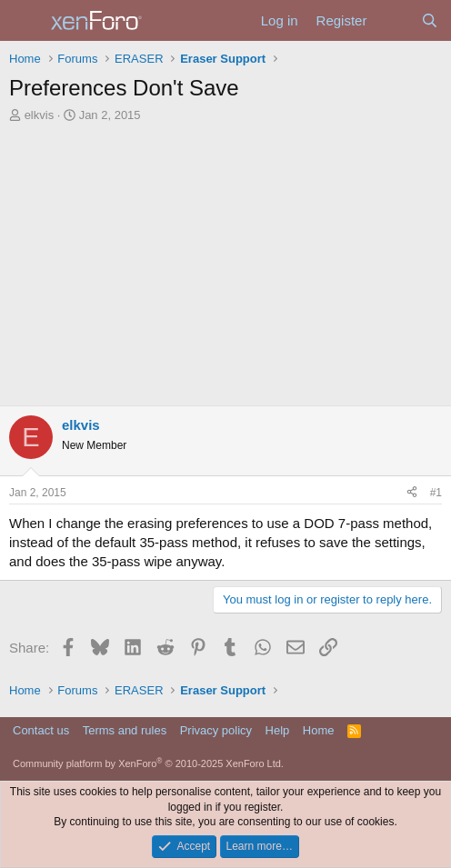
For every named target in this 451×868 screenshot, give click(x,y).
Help (278, 730)
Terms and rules (125, 730)
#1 (436, 493)
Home (319, 730)
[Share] (412, 493)
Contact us (41, 730)
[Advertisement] (225, 269)
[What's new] (393, 20)
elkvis (40, 115)
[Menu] (25, 21)
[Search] (430, 20)
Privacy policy (216, 730)
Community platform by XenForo (148, 763)
